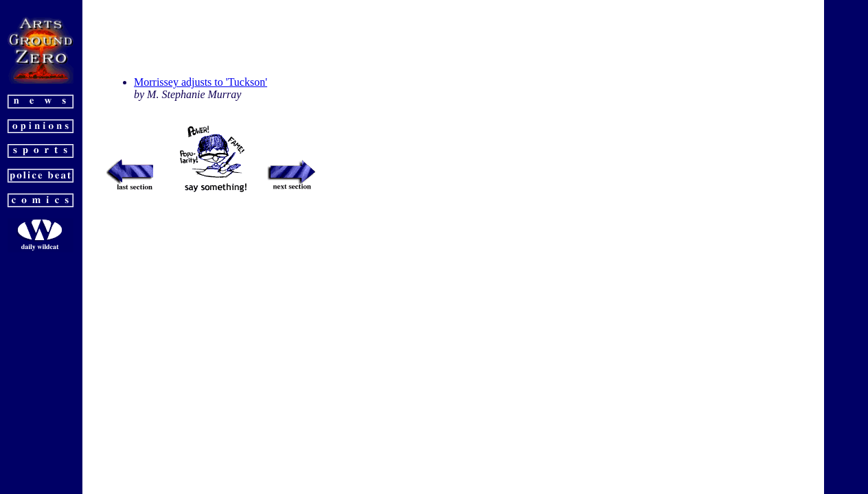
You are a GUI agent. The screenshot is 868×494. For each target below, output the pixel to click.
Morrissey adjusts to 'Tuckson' (201, 82)
